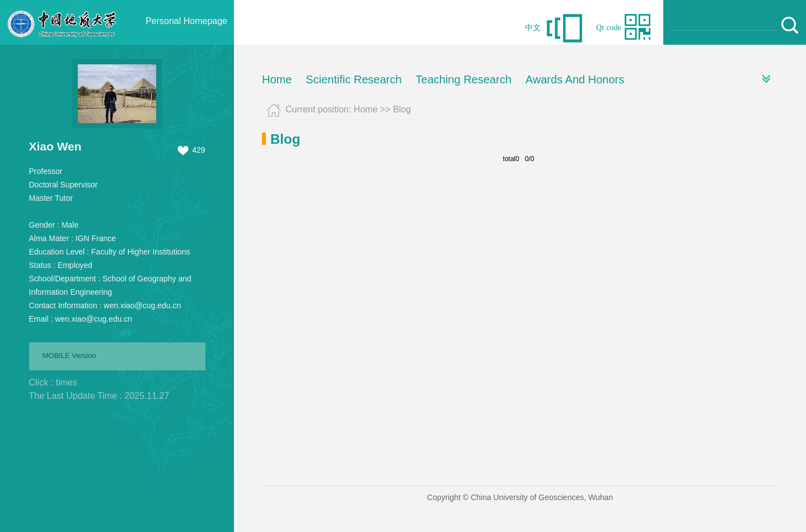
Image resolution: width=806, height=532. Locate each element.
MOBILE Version (69, 356)
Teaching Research (464, 79)
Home (277, 79)
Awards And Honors (575, 79)
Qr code (609, 28)
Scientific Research (353, 79)
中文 (533, 28)
